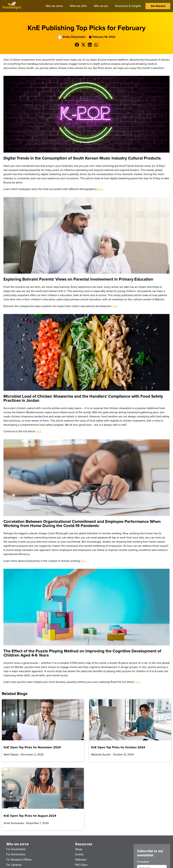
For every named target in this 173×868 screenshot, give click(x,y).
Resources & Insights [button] (128, 6)
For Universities (16, 854)
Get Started (158, 6)
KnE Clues (81, 865)
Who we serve (17, 844)
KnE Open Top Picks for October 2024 (118, 747)
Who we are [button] (101, 6)
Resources (84, 844)
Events (79, 854)
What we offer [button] (78, 6)
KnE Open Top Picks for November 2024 (32, 747)
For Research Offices (19, 860)
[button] (77, 45)
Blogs (79, 849)
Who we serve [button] (54, 6)
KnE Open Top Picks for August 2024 (30, 816)
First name (143, 862)
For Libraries (14, 865)
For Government (16, 849)
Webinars (81, 860)
